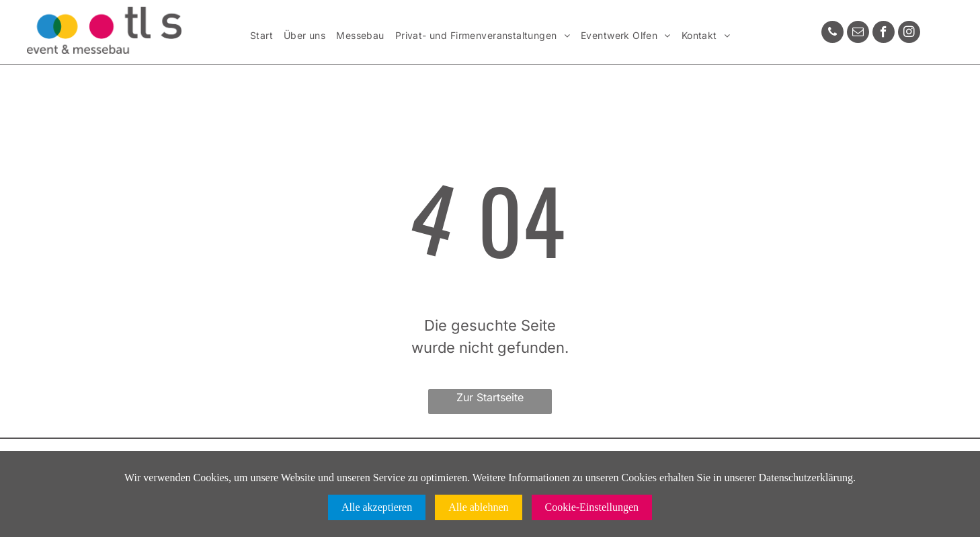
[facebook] (884, 34)
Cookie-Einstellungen (592, 507)
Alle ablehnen (478, 507)
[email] (858, 34)
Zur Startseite (490, 397)
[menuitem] (261, 36)
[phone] (832, 34)
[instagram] (909, 34)
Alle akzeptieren (377, 507)
